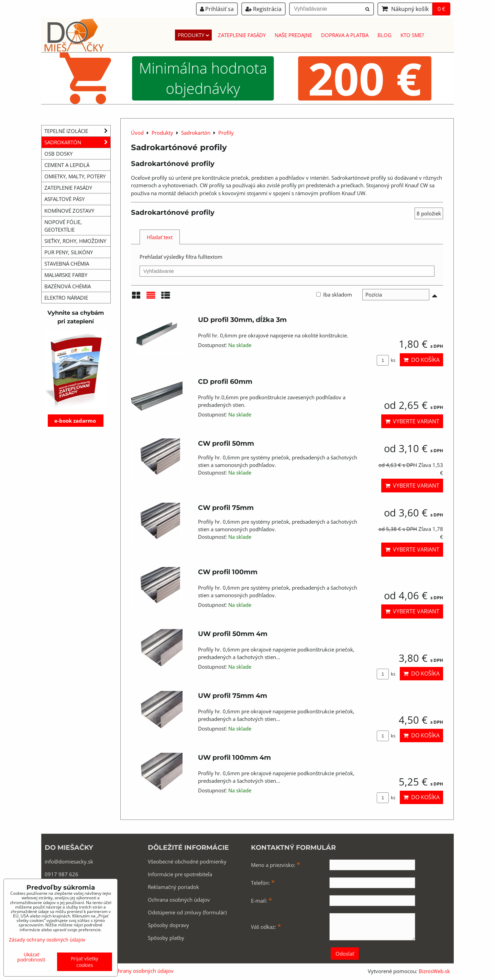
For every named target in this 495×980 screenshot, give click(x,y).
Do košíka (421, 360)
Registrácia (263, 9)
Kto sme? (412, 35)
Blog (384, 35)
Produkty (193, 35)
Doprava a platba (345, 35)
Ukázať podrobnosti (31, 957)
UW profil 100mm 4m (234, 757)
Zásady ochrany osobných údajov (134, 971)
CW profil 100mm (228, 572)
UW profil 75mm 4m (233, 695)
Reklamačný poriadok (173, 887)
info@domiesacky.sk (69, 861)
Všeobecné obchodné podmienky (187, 861)
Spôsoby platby (166, 938)
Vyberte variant (412, 421)
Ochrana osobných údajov (179, 900)
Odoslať (345, 954)
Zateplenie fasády (242, 35)
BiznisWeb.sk (434, 971)
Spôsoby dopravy (168, 925)
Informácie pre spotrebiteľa (180, 874)
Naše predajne (293, 35)
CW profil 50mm (226, 443)
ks (386, 360)
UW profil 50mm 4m (233, 634)
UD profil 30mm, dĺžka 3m (242, 320)
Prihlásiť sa (217, 9)
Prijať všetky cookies (85, 962)
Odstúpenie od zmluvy (175, 912)
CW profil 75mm (226, 508)
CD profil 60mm (225, 381)
